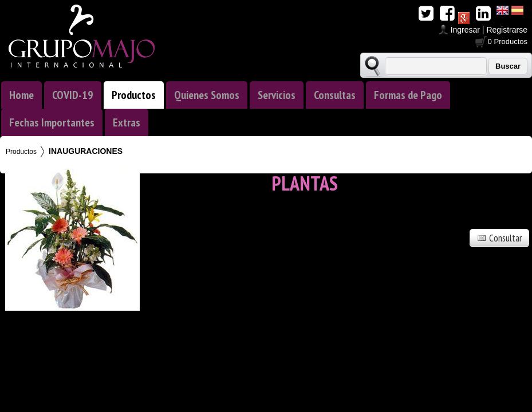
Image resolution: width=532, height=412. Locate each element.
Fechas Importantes (52, 122)
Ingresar (465, 30)
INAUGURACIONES (86, 151)
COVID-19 (73, 95)
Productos (134, 95)
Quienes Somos (207, 95)
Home (21, 95)
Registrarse (507, 30)
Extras (127, 122)
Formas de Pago (408, 95)
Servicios (277, 95)
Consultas (335, 95)
